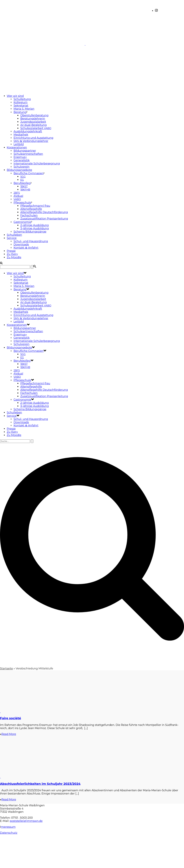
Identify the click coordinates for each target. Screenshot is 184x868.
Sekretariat (21, 106)
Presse (11, 251)
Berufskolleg (22, 183)
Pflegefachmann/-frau (35, 206)
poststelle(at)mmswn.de (26, 821)
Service (12, 238)
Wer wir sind (15, 96)
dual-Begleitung (33, 125)
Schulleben (14, 235)
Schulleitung (22, 99)
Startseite (6, 668)
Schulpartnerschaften (28, 154)
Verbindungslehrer (31, 141)
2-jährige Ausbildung (35, 225)
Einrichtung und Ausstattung (33, 138)
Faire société (11, 718)
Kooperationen (17, 147)
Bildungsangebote (19, 170)
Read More (8, 734)
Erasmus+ (20, 157)
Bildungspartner (25, 151)
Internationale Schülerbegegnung (37, 164)
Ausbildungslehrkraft (28, 131)
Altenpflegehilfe (31, 209)
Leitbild (19, 144)
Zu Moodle (14, 257)
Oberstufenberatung (34, 115)
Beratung (20, 112)
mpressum (8, 827)
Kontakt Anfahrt (26, 248)
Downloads (21, 244)
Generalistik (22, 160)
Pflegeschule (22, 203)
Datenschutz (9, 833)
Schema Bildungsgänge (30, 232)
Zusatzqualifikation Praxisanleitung (44, 219)
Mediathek (21, 135)
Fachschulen (29, 215)
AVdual (18, 196)
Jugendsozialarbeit (33, 122)
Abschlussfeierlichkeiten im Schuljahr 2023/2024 (40, 784)
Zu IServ (12, 254)
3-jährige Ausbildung (35, 228)
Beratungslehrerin (33, 119)
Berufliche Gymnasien (29, 173)
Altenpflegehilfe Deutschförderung (44, 212)
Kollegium (21, 102)
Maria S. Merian (24, 109)
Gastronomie (22, 222)
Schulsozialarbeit (36, 128)
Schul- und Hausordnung (31, 241)
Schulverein (22, 167)
